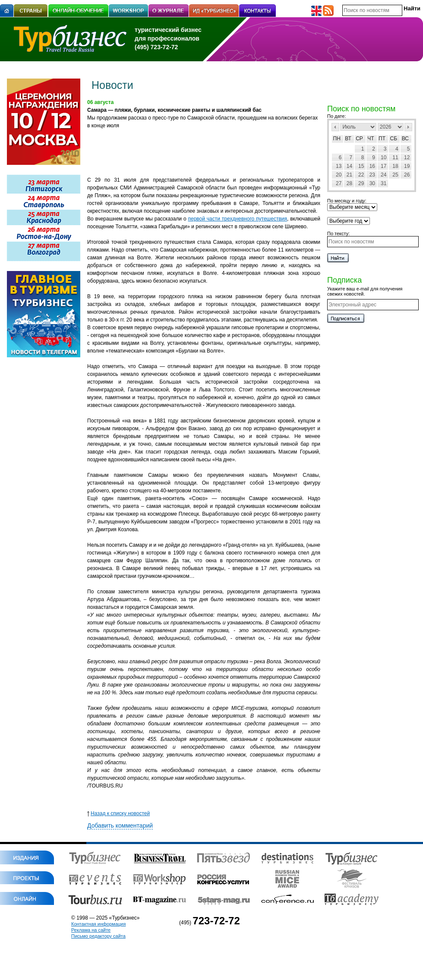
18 (395, 166)
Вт (348, 139)
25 (395, 175)
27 (339, 183)
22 (361, 175)
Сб (394, 139)
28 (349, 183)
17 (384, 166)
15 (361, 166)
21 (349, 175)
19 (407, 166)
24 (384, 175)
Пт (382, 139)
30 (372, 183)
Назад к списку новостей (118, 813)
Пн (337, 139)
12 (407, 158)
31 (384, 183)
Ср (359, 139)
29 (361, 183)
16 (372, 166)
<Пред (335, 127)
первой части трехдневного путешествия (237, 219)
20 (339, 175)
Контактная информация (98, 924)
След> (408, 127)
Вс (405, 139)
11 (395, 158)
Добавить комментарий (120, 826)
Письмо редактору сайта (98, 936)
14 (349, 166)
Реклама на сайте (91, 930)
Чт (371, 139)
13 (339, 166)
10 (384, 158)
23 (372, 175)
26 (407, 175)
